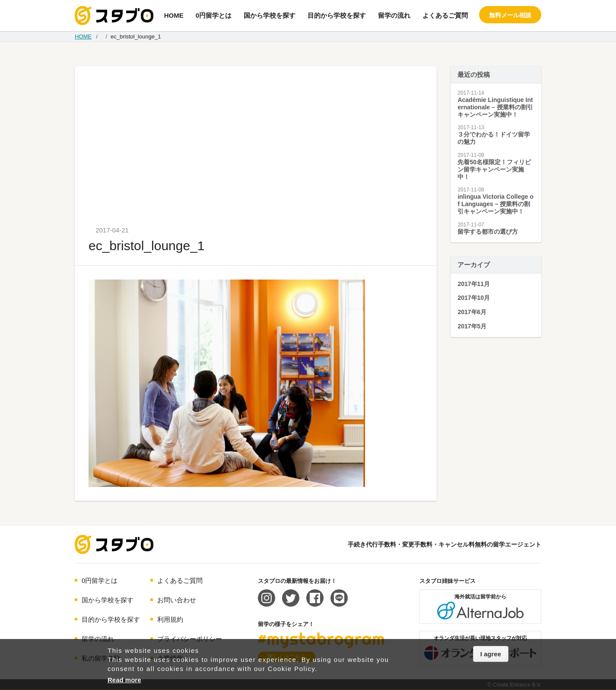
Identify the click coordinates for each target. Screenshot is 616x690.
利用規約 (170, 619)
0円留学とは (214, 15)
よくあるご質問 (445, 15)
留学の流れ (394, 15)
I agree (491, 654)
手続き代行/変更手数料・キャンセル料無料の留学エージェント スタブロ (114, 16)
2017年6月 (472, 312)
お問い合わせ (177, 600)
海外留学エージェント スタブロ (114, 544)
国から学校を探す (270, 15)
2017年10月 (474, 298)
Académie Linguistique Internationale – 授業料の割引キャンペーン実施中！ (495, 107)
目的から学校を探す (337, 15)
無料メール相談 (510, 15)
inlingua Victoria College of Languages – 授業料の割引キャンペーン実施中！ (495, 204)
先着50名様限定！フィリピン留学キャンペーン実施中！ (494, 169)
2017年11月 (474, 284)
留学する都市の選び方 (488, 232)
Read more (124, 680)
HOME (174, 15)
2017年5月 (472, 326)
